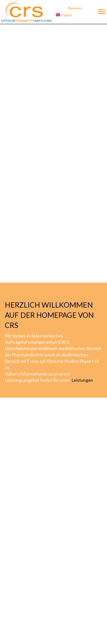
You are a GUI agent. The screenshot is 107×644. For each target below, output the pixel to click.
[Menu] (101, 12)
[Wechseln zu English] (75, 15)
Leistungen (82, 380)
